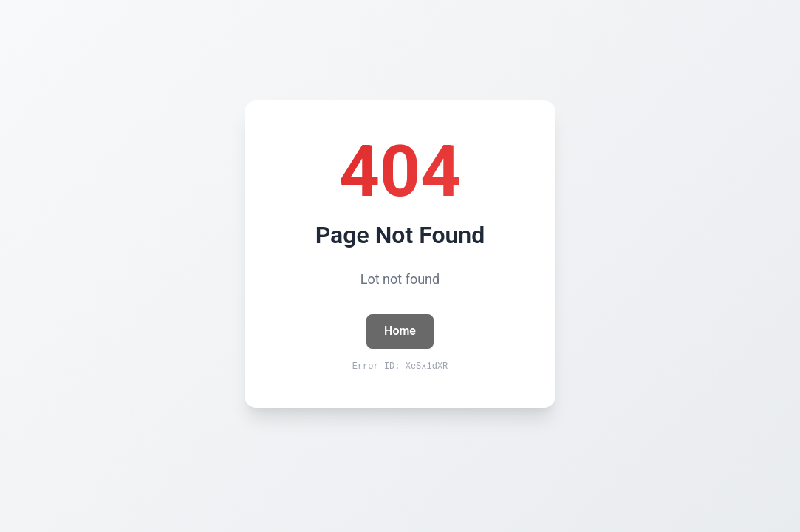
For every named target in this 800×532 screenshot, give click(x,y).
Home (400, 331)
